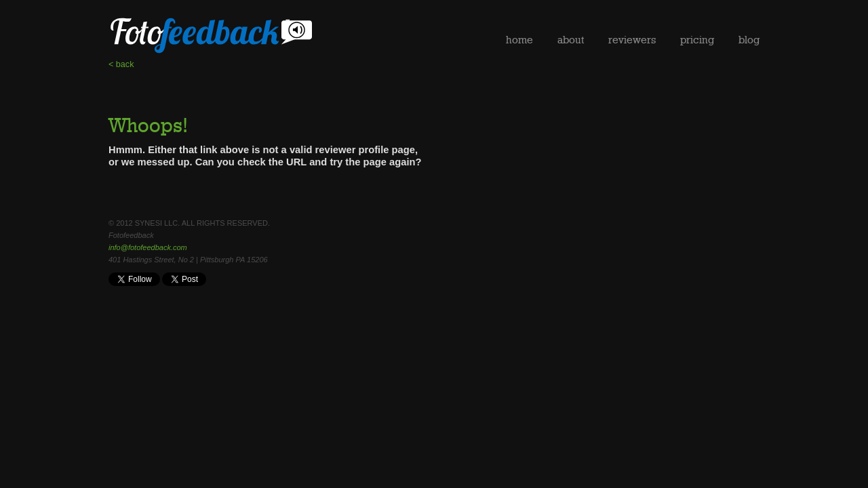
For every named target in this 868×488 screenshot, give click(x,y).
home (519, 40)
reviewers (632, 40)
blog (749, 40)
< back (121, 64)
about (571, 40)
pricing (697, 40)
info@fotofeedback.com (148, 247)
